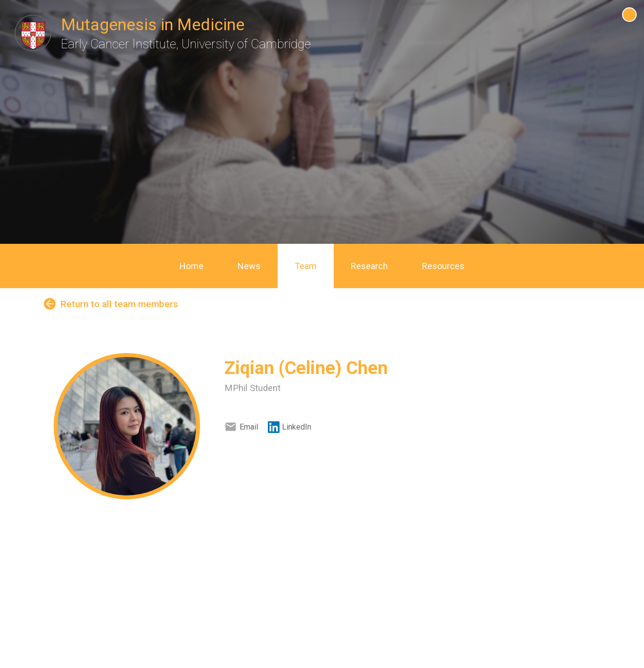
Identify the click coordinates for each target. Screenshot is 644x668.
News (249, 266)
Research (369, 266)
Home (191, 266)
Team (306, 266)
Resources (443, 266)
